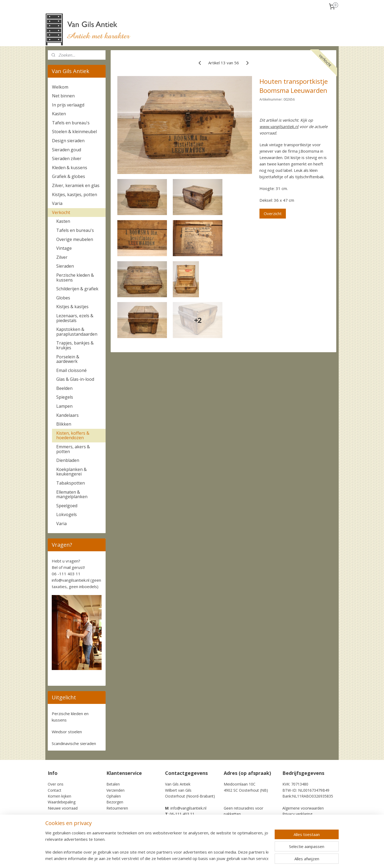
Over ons (56, 784)
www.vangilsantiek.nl (279, 126)
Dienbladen (68, 460)
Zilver (62, 257)
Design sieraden (68, 141)
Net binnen (63, 96)
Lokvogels (67, 514)
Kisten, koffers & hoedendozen (73, 435)
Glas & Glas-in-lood (75, 379)
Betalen (113, 784)
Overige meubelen (75, 239)
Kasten (59, 114)
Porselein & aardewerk (68, 359)
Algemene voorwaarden (303, 808)
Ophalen (114, 796)
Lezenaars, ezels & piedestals (75, 318)
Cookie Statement (298, 820)
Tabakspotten (71, 483)
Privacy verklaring (297, 814)
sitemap (211, 858)
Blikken (64, 424)
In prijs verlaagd (68, 105)
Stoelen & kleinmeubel (74, 132)
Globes (63, 298)
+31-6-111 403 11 (181, 820)
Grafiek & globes (69, 176)
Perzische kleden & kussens (75, 278)
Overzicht (273, 213)
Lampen (64, 406)
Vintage (64, 248)
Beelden (64, 388)
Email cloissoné (71, 370)
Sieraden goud (67, 150)
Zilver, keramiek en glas (76, 185)
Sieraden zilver (67, 158)
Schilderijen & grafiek (77, 289)
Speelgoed (67, 506)
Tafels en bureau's (71, 123)
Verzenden (115, 790)
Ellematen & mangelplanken (72, 494)
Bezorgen (115, 802)
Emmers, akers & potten (73, 449)
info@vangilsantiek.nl (71, 580)
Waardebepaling (62, 802)
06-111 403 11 (182, 814)
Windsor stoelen (67, 732)
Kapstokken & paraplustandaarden (77, 332)
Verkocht (61, 212)
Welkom (60, 87)
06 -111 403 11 (66, 574)
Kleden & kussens (70, 168)
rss (222, 858)
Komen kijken (59, 796)
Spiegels (65, 397)
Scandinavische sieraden (74, 743)
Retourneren (117, 808)
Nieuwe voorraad (63, 808)
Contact (55, 790)
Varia (57, 203)
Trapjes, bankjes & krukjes (75, 345)
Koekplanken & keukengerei (71, 472)
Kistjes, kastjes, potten (75, 195)
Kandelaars (67, 415)
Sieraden (65, 266)
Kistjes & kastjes (72, 307)
